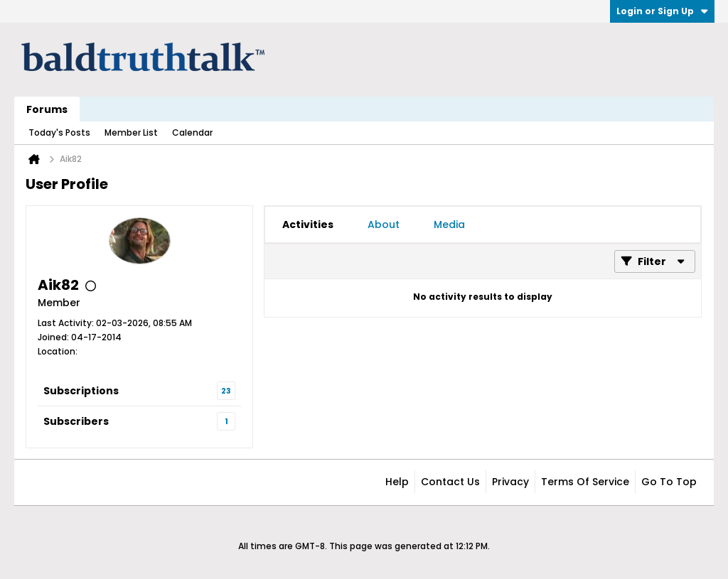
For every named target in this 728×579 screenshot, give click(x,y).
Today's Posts (59, 132)
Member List (131, 132)
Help (397, 482)
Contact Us (450, 482)
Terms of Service (585, 482)
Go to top (669, 482)
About (384, 224)
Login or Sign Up (662, 11)
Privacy (510, 482)
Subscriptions (81, 391)
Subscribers (76, 421)
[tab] (308, 224)
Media (449, 224)
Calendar (192, 132)
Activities (308, 224)
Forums (47, 109)
